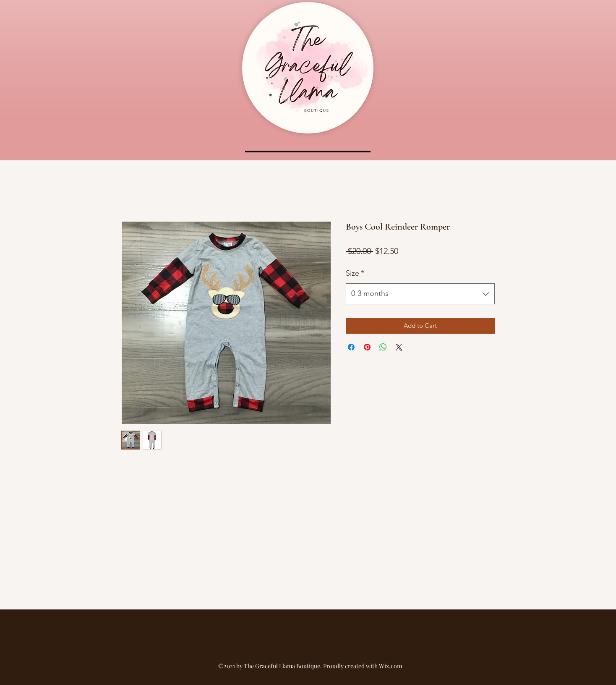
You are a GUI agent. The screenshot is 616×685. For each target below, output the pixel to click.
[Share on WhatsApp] (383, 347)
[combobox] (420, 294)
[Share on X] (399, 347)
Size (355, 273)
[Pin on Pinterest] (367, 347)
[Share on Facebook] (351, 347)
